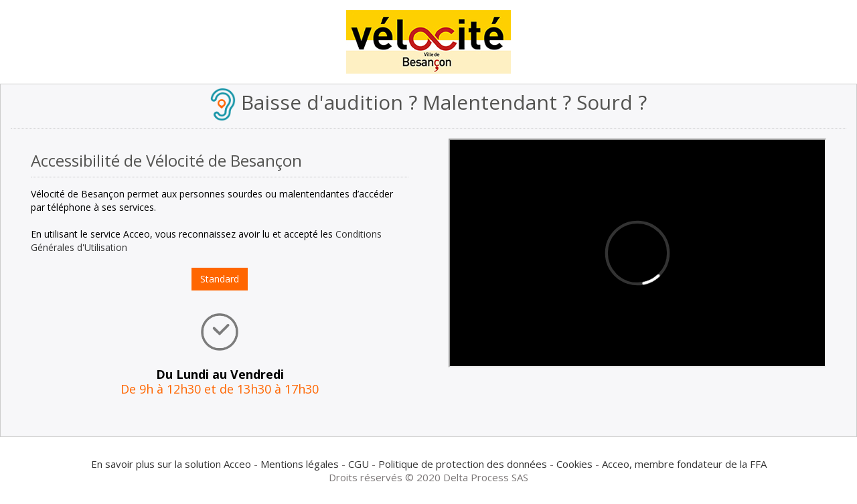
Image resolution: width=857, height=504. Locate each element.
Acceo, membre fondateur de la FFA (684, 464)
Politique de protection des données (463, 464)
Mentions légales (300, 464)
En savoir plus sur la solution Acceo (171, 464)
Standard (220, 279)
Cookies (574, 464)
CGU (359, 464)
